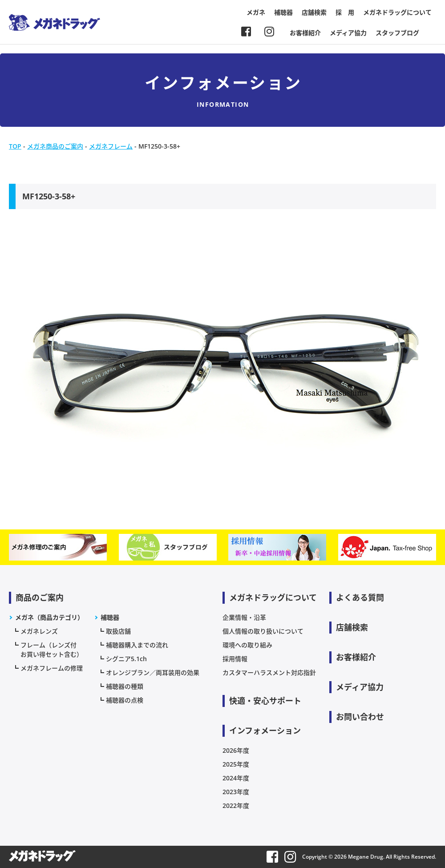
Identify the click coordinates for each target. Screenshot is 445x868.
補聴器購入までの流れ (137, 645)
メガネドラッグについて (397, 12)
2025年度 (236, 764)
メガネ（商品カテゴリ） (49, 617)
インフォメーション (265, 731)
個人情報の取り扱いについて (263, 631)
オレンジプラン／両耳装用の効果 (153, 672)
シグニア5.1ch (126, 659)
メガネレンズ (39, 631)
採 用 (345, 12)
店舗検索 (314, 12)
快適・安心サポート (265, 701)
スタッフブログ (397, 33)
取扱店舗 (118, 631)
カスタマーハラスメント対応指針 (269, 672)
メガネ (256, 12)
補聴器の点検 (125, 700)
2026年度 (236, 750)
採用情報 (235, 659)
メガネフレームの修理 (52, 668)
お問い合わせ (360, 717)
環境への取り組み (247, 645)
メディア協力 (348, 33)
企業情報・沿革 (244, 617)
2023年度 (236, 792)
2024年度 (236, 778)
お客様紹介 (305, 33)
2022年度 (236, 805)
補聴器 (283, 12)
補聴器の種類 (125, 686)
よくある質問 (360, 598)
